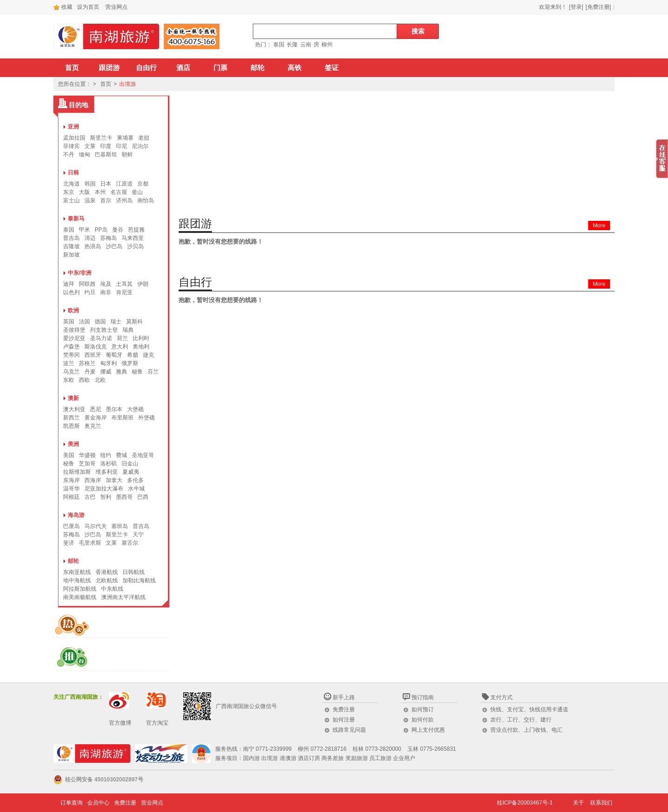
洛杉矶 (109, 464)
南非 (106, 292)
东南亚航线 (77, 572)
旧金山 (130, 464)
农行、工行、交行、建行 (521, 720)
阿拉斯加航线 (80, 589)
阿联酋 (87, 284)
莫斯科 (135, 322)
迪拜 (69, 284)
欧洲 (73, 310)
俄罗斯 (130, 363)
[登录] (576, 7)
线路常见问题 (349, 730)
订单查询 (71, 803)
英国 (69, 322)
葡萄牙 (114, 355)
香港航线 (107, 572)
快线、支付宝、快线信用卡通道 (529, 709)
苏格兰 (87, 363)
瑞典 (128, 330)
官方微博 (120, 723)
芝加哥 (87, 464)
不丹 (69, 155)
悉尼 (96, 409)
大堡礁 (135, 409)
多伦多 (135, 480)
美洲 (73, 444)
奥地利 (141, 347)
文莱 (90, 146)
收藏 (63, 7)
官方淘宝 (157, 723)
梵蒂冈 (71, 355)
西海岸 (93, 480)
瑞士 (116, 322)
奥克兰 (93, 426)
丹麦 (90, 372)
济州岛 (124, 200)
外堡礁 (147, 418)
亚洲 (73, 127)
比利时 (141, 338)
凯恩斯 (71, 426)
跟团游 (109, 68)
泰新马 (76, 219)
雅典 (122, 372)
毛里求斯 (90, 543)
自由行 (146, 68)
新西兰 (71, 418)
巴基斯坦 (106, 155)
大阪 (84, 192)
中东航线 (112, 589)
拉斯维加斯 (77, 472)
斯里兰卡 (101, 138)
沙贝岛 (135, 246)
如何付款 (423, 720)
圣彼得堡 (74, 330)
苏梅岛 (109, 238)
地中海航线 (77, 580)
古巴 (90, 497)
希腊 (133, 355)
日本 (106, 184)
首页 (72, 68)
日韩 (73, 173)
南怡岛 (146, 200)
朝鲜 (127, 155)
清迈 (90, 238)
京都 (143, 184)
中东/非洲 (80, 273)
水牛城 (136, 489)
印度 (106, 146)
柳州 (327, 45)
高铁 (295, 68)
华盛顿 (87, 455)
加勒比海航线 (139, 580)
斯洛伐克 (96, 347)
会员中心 (98, 803)
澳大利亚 (74, 409)
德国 (100, 322)
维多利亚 (107, 472)
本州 (100, 192)
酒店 (183, 68)
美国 (69, 455)
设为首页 (88, 7)
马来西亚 (133, 238)
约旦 (90, 292)
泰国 (279, 45)
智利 (106, 497)
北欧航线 (107, 580)
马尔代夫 (96, 526)
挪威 (106, 372)
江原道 (124, 184)
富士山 (71, 200)
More (599, 226)
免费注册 (344, 709)
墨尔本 (114, 409)
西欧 (84, 380)
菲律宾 (71, 146)
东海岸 (71, 480)
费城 (122, 455)
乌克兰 (71, 372)
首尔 (106, 200)
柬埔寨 (125, 138)
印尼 (122, 146)
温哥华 (71, 489)
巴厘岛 (71, 526)
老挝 (144, 138)
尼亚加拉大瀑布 (104, 489)
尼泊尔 (140, 146)
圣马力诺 (101, 338)
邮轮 (257, 68)
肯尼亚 (124, 292)
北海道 (71, 184)
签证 (332, 68)
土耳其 (124, 284)
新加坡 (71, 255)
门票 (220, 68)
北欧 (100, 380)
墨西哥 (124, 497)
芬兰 (153, 372)
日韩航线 (134, 572)
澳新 (73, 398)
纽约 (106, 455)
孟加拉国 (74, 138)
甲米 (84, 230)
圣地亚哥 (143, 455)
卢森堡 (71, 347)
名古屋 (119, 192)
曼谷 (118, 230)
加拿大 (114, 480)
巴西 (143, 497)
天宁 (138, 535)
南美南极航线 (80, 597)
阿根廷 (71, 497)
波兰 (69, 363)
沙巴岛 (114, 246)
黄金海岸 (96, 418)
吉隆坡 (71, 246)
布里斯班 (122, 418)
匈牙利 (109, 363)
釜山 (137, 192)
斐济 (69, 543)
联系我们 (601, 803)
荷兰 (122, 338)
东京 (69, 192)
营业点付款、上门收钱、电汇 (527, 730)
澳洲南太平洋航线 (123, 597)
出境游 (128, 84)
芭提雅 (136, 230)
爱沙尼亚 (74, 338)
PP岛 (101, 230)
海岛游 (76, 515)
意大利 (120, 347)
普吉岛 (71, 238)
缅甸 (84, 155)
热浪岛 (93, 246)
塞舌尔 (130, 543)
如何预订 (423, 709)
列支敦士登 (104, 330)
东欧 (69, 380)
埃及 (106, 284)
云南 (306, 45)
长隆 (292, 45)
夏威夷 (131, 472)
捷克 (148, 355)
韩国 (90, 184)
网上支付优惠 (428, 730)
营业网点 (116, 7)
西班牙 (93, 355)
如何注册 (344, 720)
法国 (84, 322)
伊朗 (143, 284)
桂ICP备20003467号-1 (525, 803)
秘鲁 (137, 372)
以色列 (71, 292)
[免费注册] (598, 7)
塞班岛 (120, 526)
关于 (578, 803)
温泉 (90, 200)
